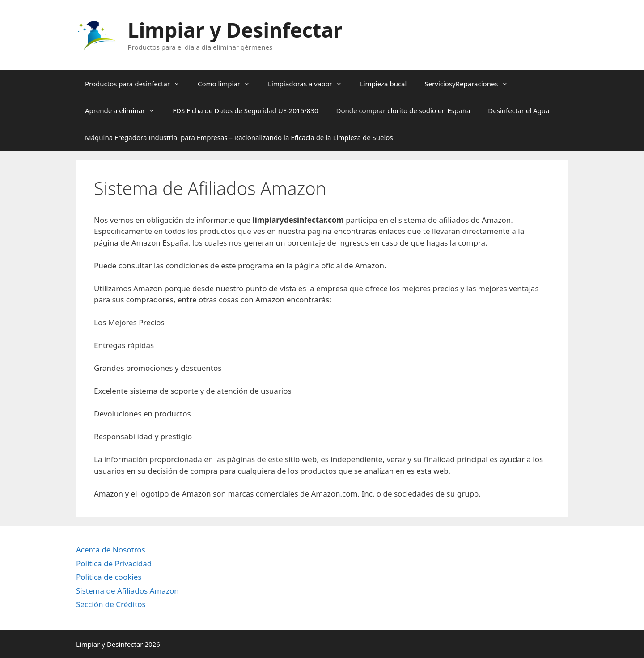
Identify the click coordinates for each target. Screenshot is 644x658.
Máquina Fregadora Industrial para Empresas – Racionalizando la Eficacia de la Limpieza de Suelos (239, 137)
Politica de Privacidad (114, 563)
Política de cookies (109, 577)
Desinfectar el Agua (519, 110)
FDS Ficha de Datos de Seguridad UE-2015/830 (245, 110)
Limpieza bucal (383, 84)
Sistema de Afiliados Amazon (127, 591)
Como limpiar (228, 84)
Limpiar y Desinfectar (235, 30)
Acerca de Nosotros (111, 550)
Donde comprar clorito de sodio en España (403, 110)
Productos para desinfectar (137, 84)
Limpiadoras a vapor (309, 84)
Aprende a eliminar (124, 110)
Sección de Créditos (111, 604)
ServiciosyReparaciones (470, 84)
